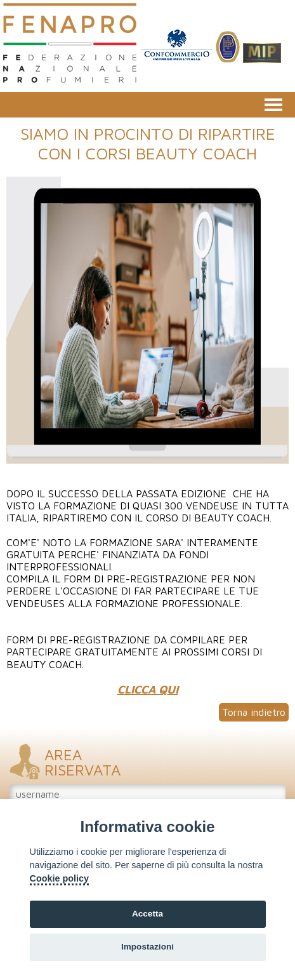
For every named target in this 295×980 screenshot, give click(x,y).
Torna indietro (254, 712)
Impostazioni (147, 947)
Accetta (147, 914)
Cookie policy (60, 878)
